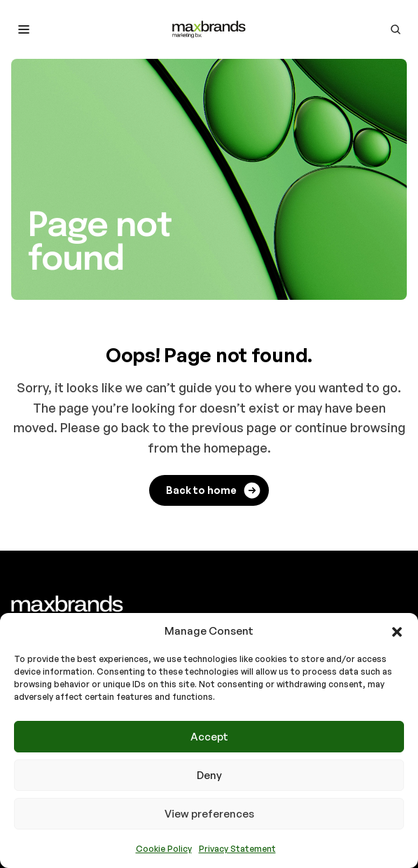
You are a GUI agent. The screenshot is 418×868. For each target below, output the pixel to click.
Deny (209, 775)
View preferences (209, 814)
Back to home (214, 490)
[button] (397, 631)
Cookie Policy (164, 849)
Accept (209, 737)
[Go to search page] (396, 29)
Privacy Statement (237, 849)
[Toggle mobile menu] (24, 29)
